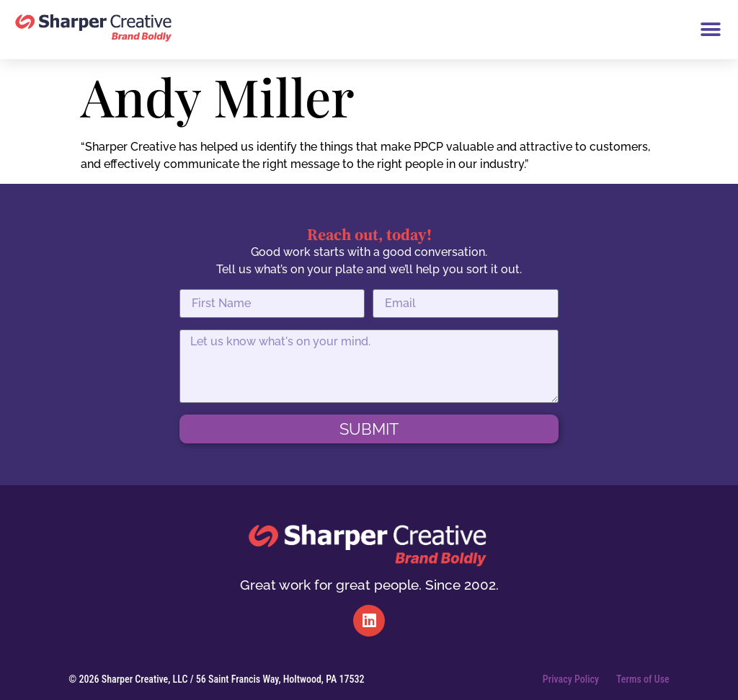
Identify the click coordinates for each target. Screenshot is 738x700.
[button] (710, 30)
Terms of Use (643, 679)
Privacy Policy (571, 679)
